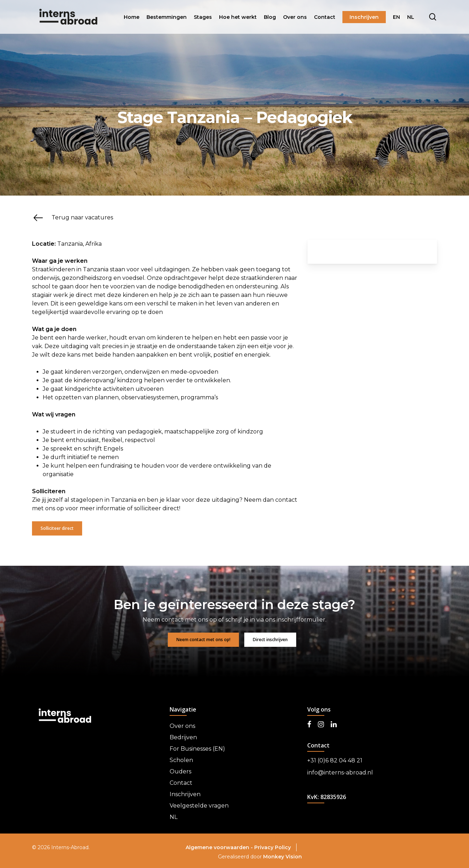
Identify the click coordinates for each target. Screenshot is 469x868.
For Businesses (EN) (197, 749)
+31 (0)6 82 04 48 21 (335, 760)
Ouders (180, 771)
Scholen (181, 760)
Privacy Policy (273, 847)
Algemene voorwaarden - (220, 847)
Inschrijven (185, 794)
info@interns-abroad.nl (340, 773)
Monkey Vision (283, 857)
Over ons (182, 726)
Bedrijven (183, 737)
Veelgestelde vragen (199, 806)
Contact (181, 783)
